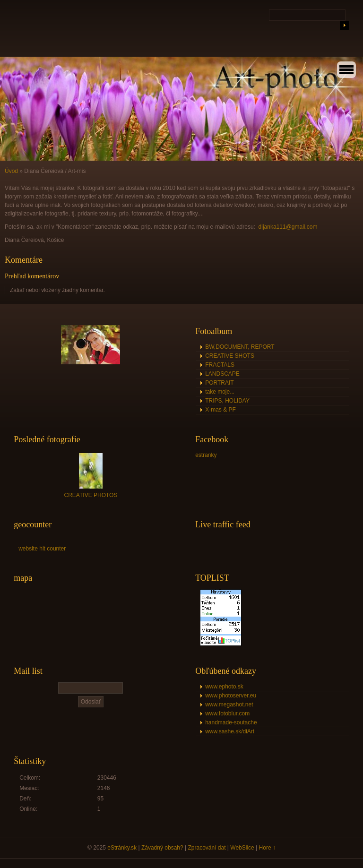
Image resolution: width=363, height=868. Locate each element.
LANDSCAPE (222, 374)
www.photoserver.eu (231, 696)
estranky (206, 455)
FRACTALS (220, 365)
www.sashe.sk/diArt (230, 731)
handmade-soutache (231, 722)
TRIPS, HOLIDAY (227, 401)
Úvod (11, 171)
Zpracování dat (207, 848)
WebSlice (242, 848)
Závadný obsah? (162, 848)
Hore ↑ (267, 848)
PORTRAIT (219, 383)
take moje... (220, 392)
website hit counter (42, 549)
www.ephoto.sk (224, 687)
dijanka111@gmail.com (288, 227)
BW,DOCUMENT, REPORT (240, 347)
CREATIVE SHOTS (230, 356)
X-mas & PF (220, 410)
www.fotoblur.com (227, 713)
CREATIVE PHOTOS (91, 495)
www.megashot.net (229, 705)
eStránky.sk (122, 848)
